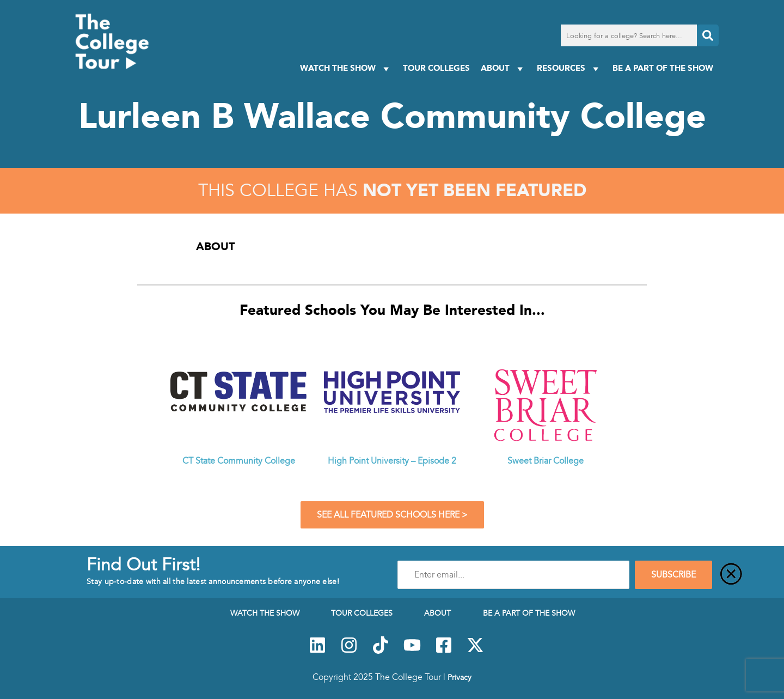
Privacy (460, 677)
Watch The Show (346, 68)
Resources (569, 68)
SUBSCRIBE (673, 575)
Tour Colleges (436, 68)
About (503, 68)
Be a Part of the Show (663, 68)
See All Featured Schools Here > (392, 515)
